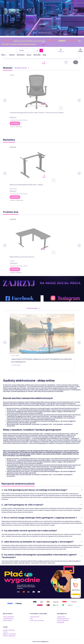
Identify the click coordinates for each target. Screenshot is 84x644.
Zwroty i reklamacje (63, 621)
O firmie (5, 632)
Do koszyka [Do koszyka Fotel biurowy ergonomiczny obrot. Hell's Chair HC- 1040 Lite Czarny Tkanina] (15, 123)
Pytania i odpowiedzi (9, 636)
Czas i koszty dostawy (37, 621)
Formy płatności (35, 617)
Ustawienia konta (8, 619)
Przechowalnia (7, 621)
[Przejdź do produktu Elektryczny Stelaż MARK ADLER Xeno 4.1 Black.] (33, 164)
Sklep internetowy (40, 642)
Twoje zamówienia (9, 617)
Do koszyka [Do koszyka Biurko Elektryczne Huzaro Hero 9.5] (15, 269)
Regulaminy (61, 622)
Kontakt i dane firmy (9, 630)
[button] (41, 50)
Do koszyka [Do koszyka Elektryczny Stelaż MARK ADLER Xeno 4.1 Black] (15, 197)
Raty (31, 619)
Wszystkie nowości (22, 68)
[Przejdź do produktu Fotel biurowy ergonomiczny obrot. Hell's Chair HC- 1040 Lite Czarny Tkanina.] (37, 92)
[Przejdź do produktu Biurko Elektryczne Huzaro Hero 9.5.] (33, 236)
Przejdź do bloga (33, 308)
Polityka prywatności (63, 619)
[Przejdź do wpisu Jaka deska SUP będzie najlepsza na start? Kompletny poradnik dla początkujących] (42, 334)
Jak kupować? (61, 617)
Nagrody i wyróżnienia (9, 634)
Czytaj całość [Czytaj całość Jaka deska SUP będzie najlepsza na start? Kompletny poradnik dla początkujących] (16, 365)
